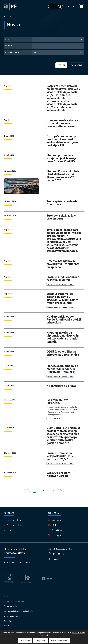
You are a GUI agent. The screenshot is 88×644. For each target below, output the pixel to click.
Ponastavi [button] (76, 65)
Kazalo (6, 626)
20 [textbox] (34, 53)
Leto (7, 39)
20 (53, 491)
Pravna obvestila (10, 606)
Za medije (8, 621)
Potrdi (61, 65)
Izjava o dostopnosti (12, 616)
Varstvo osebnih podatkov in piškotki (19, 611)
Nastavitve (25, 641)
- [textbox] (34, 39)
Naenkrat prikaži (14, 53)
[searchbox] (34, 46)
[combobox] (58, 39)
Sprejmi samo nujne (59, 641)
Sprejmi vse (40, 641)
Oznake (9, 46)
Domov (6, 17)
